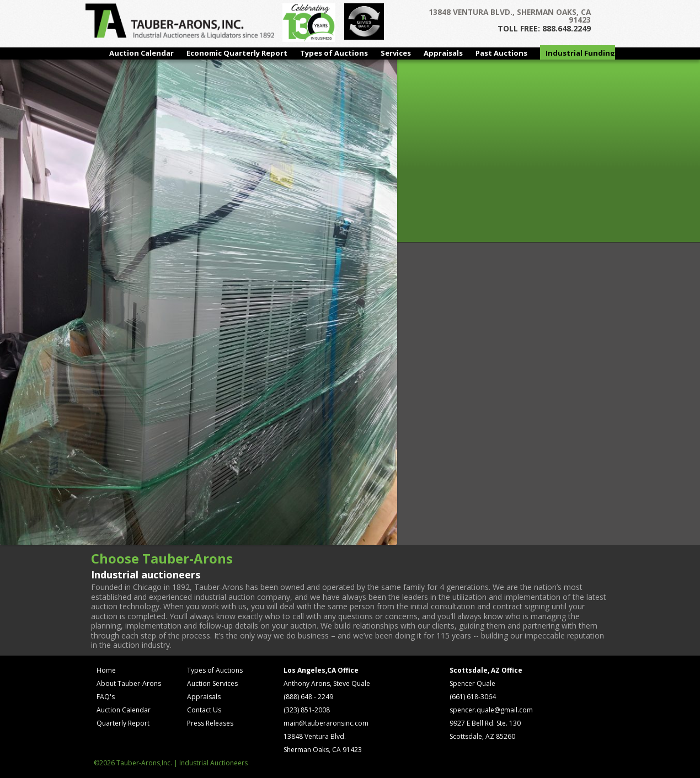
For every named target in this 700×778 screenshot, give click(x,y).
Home (106, 670)
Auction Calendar (141, 53)
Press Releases (210, 723)
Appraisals (443, 53)
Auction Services (212, 683)
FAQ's (106, 697)
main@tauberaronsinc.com (326, 723)
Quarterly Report (123, 723)
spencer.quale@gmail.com (491, 710)
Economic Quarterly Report (237, 53)
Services (396, 53)
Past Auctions (501, 53)
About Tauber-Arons (129, 683)
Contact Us (204, 710)
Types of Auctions (334, 53)
